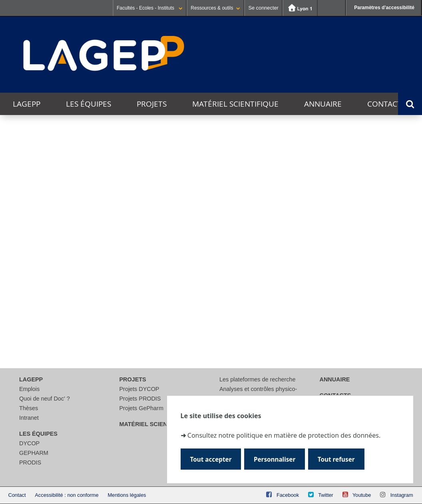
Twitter (326, 495)
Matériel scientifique (235, 104)
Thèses (29, 408)
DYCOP (29, 443)
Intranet (29, 418)
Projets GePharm (141, 408)
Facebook (288, 495)
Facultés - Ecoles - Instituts (150, 8)
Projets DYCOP (139, 389)
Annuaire (323, 104)
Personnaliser (275, 459)
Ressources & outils (215, 8)
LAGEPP (27, 104)
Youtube (362, 495)
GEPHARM (34, 453)
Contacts (386, 104)
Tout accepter (211, 459)
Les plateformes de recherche (257, 379)
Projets (152, 104)
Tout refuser (337, 459)
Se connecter (263, 8)
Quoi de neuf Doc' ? (45, 399)
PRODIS (30, 462)
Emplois (29, 389)
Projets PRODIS (140, 399)
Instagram (402, 495)
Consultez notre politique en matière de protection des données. (284, 435)
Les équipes (89, 104)
